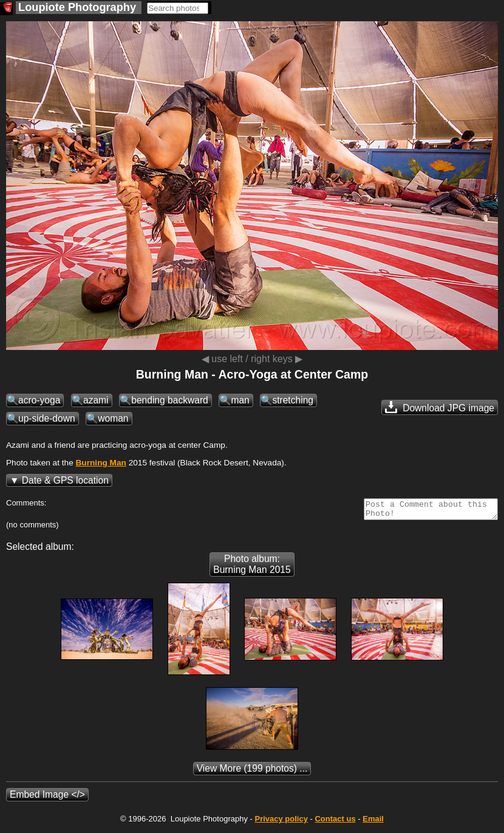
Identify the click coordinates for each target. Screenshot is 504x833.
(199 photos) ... (252, 772)
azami (96, 400)
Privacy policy (281, 822)
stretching (293, 400)
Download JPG (440, 407)
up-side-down (47, 418)
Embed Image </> (47, 798)
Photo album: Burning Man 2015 (252, 568)
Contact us (335, 822)
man (240, 400)
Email (373, 822)
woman (113, 418)
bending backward (170, 400)
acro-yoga (39, 400)
